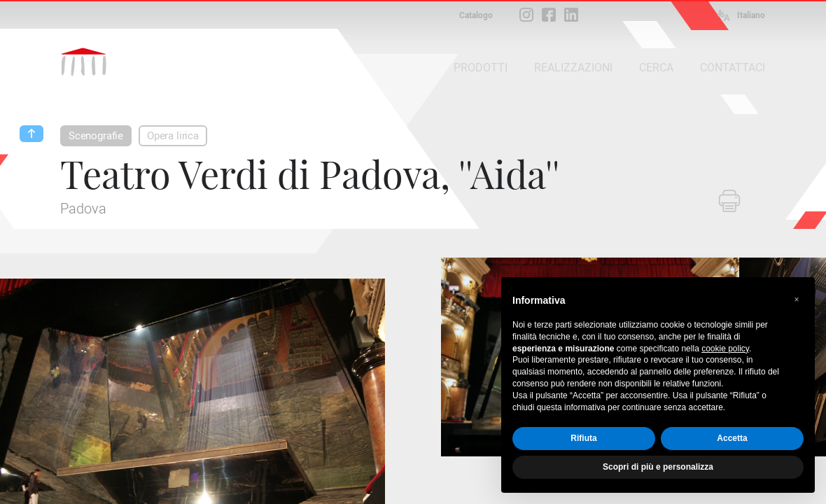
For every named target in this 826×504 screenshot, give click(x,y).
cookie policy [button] (725, 349)
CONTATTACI (733, 68)
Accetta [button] (732, 438)
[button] (797, 300)
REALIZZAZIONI (573, 68)
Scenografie (96, 136)
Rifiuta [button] (583, 438)
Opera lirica (173, 136)
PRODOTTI (481, 68)
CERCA (656, 68)
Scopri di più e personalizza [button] (658, 467)
